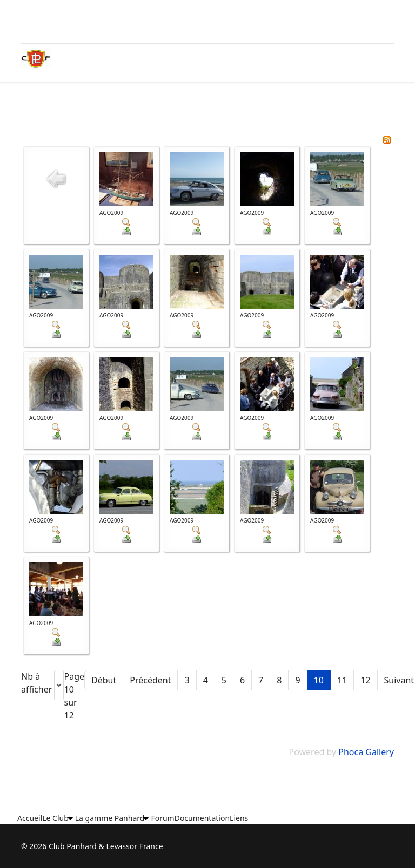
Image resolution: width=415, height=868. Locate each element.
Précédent (150, 680)
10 (319, 680)
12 (365, 680)
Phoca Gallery (366, 752)
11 (342, 680)
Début (104, 680)
